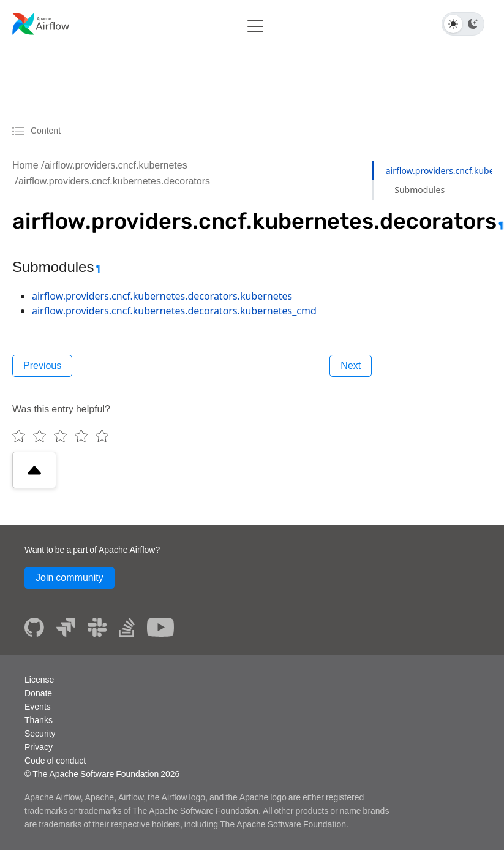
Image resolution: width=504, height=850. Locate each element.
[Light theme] (453, 24)
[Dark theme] (473, 24)
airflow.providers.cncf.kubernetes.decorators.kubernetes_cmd (174, 311)
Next (351, 366)
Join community (70, 578)
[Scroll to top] (34, 470)
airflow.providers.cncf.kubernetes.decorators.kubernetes (162, 296)
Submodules (419, 190)
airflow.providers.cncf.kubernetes (116, 165)
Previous (42, 366)
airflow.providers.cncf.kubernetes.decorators (114, 181)
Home (25, 165)
